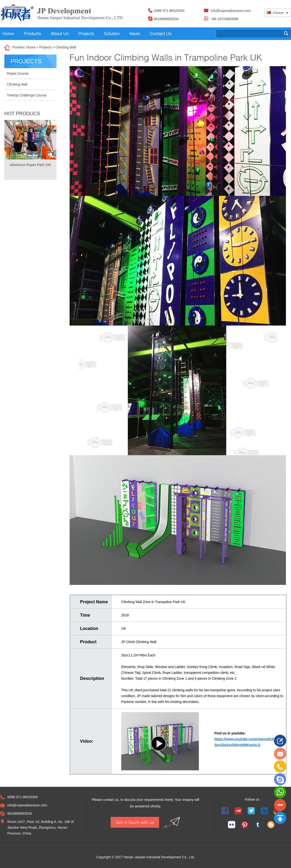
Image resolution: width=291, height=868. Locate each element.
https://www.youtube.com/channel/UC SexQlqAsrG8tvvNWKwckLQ (245, 742)
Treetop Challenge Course (27, 95)
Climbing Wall (66, 47)
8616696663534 (166, 19)
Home (8, 34)
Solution (112, 34)
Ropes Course (18, 73)
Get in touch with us (135, 822)
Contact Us (161, 34)
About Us (60, 34)
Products (32, 34)
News (135, 34)
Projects (86, 34)
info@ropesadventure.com (231, 11)
